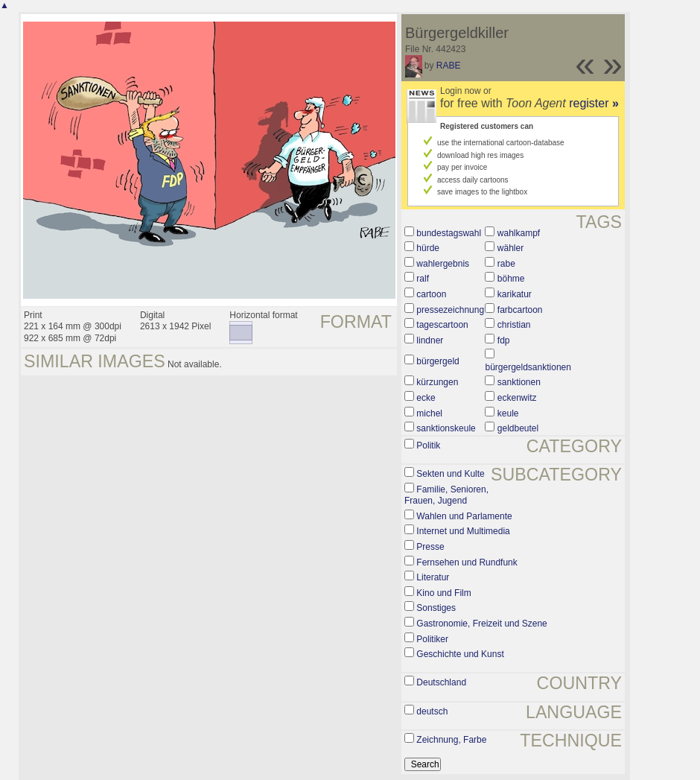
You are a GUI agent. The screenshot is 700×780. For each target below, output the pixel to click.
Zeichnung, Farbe (451, 740)
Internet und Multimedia (463, 531)
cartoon (431, 294)
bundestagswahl (449, 233)
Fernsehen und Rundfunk (467, 562)
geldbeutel (518, 428)
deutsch (432, 711)
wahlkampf (519, 233)
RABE (449, 66)
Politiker (432, 639)
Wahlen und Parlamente (464, 516)
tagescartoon (442, 325)
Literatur (433, 577)
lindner (430, 340)
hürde (428, 248)
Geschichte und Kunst (460, 654)
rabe (506, 264)
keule (508, 413)
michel (429, 413)
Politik (428, 446)
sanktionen (519, 382)
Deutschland (441, 682)
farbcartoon (520, 310)
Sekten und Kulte (450, 474)
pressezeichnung (450, 310)
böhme (511, 279)
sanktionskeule (446, 428)
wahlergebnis (443, 264)
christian (514, 325)
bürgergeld (437, 361)
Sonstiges (436, 608)
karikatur (515, 294)
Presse (430, 547)
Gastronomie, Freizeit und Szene (481, 624)
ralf (423, 279)
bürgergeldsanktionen (528, 367)
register (594, 103)
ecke (426, 398)
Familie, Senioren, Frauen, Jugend (446, 495)
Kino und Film (443, 593)
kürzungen (437, 382)
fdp (504, 340)
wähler (510, 248)
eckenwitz (517, 398)
